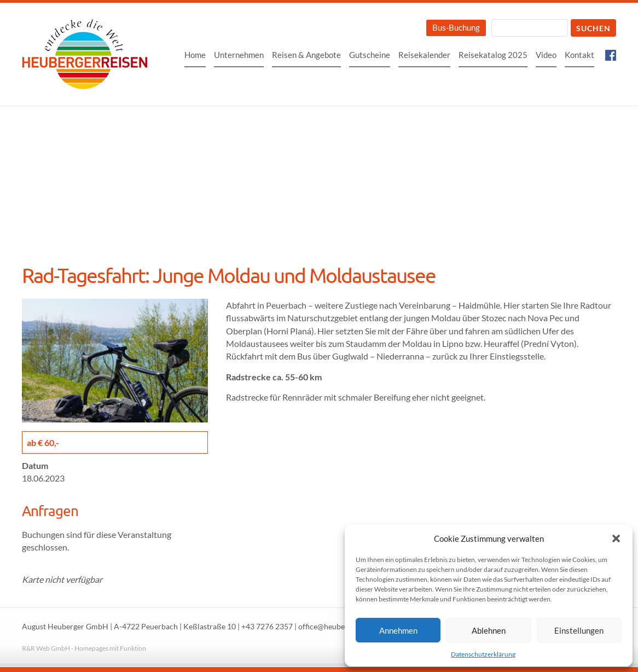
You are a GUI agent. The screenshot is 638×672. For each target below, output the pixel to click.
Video (546, 55)
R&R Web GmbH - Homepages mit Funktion (84, 648)
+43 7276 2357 (267, 627)
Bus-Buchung (456, 27)
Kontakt (579, 55)
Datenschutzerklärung (483, 654)
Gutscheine (370, 55)
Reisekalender (424, 55)
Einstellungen (579, 630)
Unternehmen (239, 55)
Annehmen (398, 630)
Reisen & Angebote (306, 55)
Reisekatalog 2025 (493, 55)
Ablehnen (489, 630)
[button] (616, 538)
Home (195, 55)
